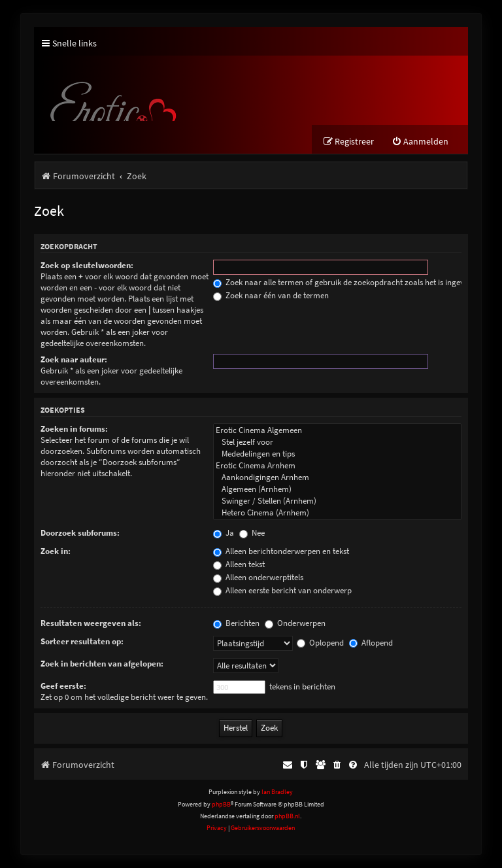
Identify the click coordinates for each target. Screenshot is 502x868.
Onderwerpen (295, 623)
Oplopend (320, 643)
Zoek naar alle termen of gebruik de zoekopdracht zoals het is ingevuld (344, 282)
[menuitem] (420, 142)
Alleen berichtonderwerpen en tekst (281, 551)
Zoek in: (56, 551)
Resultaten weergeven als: (91, 623)
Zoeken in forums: (74, 429)
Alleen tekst (239, 564)
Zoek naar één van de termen (271, 295)
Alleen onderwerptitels (258, 577)
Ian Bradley (277, 792)
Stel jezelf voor (337, 442)
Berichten (236, 623)
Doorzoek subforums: (80, 533)
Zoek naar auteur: (74, 359)
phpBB (221, 804)
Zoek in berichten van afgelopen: (102, 664)
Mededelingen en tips (337, 454)
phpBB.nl (287, 816)
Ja (224, 533)
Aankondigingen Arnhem (337, 477)
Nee (252, 533)
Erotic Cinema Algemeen (337, 430)
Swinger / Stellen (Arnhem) (337, 501)
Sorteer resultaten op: (82, 641)
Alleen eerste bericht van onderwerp (282, 590)
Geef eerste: (63, 686)
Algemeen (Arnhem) (337, 489)
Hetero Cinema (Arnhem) (337, 513)
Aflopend (371, 643)
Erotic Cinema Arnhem (337, 466)
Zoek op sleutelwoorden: (87, 265)
